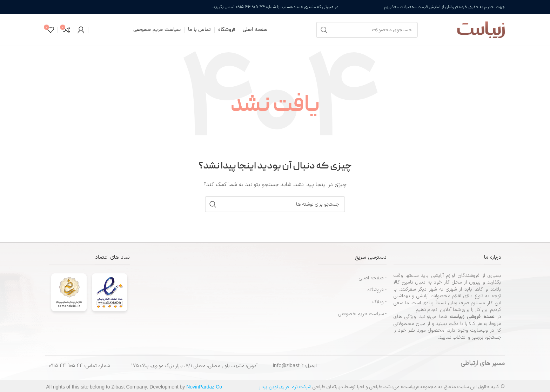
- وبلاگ (380, 302)
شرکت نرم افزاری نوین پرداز (285, 387)
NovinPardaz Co (204, 387)
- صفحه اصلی (373, 278)
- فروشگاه (377, 290)
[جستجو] (367, 30)
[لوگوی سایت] (465, 30)
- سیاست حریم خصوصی (362, 314)
